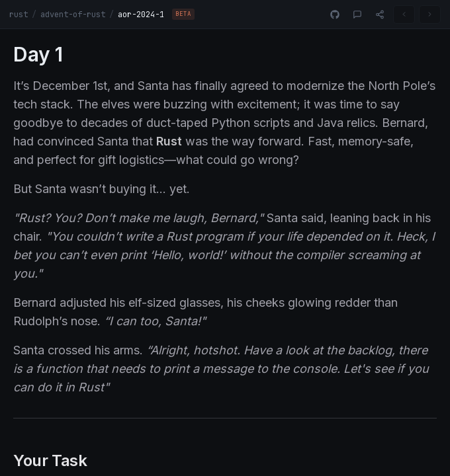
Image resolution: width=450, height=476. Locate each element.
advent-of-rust (73, 15)
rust (19, 15)
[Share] (380, 15)
